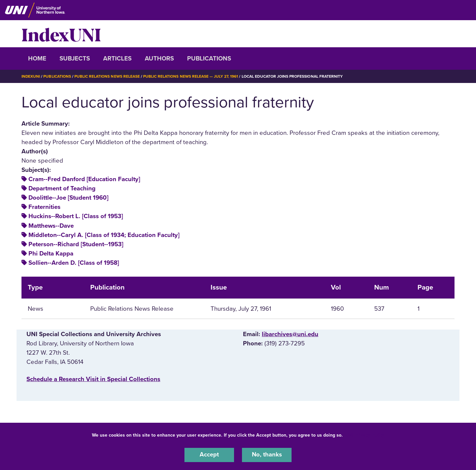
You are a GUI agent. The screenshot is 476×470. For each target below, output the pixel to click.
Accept (209, 455)
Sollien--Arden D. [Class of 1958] (74, 262)
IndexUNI (61, 34)
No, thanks (267, 455)
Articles (117, 59)
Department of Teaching (62, 188)
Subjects (75, 59)
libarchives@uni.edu (290, 334)
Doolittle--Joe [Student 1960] (68, 198)
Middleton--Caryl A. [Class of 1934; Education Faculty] (104, 235)
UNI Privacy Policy (365, 435)
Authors (159, 59)
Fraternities (44, 207)
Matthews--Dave (51, 225)
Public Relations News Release (107, 76)
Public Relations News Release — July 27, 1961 (191, 76)
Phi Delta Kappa (51, 253)
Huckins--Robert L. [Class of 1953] (76, 216)
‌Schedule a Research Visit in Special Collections (93, 379)
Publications (209, 59)
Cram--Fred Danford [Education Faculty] (84, 179)
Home (37, 59)
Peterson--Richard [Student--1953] (76, 244)
